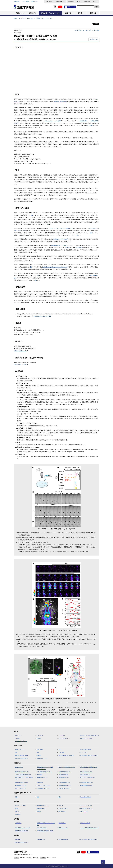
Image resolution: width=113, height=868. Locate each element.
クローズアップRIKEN (20, 806)
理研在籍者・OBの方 (74, 1)
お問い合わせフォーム (21, 351)
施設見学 (39, 811)
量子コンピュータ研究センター (88, 778)
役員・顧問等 (40, 750)
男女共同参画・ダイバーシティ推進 (89, 755)
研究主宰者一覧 (19, 767)
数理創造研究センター (42, 778)
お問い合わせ (26, 2)
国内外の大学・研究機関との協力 (45, 831)
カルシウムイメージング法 (53, 121)
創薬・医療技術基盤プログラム (44, 772)
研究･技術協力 (62, 823)
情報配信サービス (41, 809)
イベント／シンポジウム (86, 806)
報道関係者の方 (60, 1)
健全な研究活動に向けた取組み (66, 755)
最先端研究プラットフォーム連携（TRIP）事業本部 (45, 768)
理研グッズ (18, 811)
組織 (16, 753)
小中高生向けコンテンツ (91, 1)
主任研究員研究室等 (63, 775)
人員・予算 (61, 753)
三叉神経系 (83, 121)
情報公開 (39, 755)
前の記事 (79, 30)
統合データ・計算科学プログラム (67, 767)
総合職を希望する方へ (64, 839)
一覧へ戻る (88, 30)
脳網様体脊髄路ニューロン (59, 245)
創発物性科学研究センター (87, 785)
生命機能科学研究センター (87, 782)
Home (15, 18)
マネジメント (84, 753)
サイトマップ (62, 735)
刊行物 (17, 809)
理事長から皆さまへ (20, 750)
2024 (60, 797)
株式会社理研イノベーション (23, 828)
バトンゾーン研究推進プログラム (23, 775)
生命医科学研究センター (64, 782)
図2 (91, 233)
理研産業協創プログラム (86, 772)
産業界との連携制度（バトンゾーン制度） (46, 824)
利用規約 (39, 738)
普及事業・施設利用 (85, 823)
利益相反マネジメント (42, 758)
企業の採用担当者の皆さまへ (22, 831)
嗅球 (68, 248)
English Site (34, 2)
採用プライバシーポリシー (87, 738)
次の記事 (97, 30)
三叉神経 (90, 125)
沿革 (60, 750)
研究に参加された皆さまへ (21, 758)
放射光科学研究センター (64, 788)
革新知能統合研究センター (21, 782)
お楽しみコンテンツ (63, 809)
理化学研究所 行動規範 (86, 750)
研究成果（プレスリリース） (26, 18)
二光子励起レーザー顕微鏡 (60, 239)
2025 (38, 797)
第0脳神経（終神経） (60, 101)
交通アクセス (17, 2)
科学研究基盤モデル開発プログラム (89, 767)
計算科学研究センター (64, 778)
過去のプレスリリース (86, 797)
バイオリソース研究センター (44, 785)
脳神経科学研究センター (21, 785)
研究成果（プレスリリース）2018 (44, 18)
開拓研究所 (39, 775)
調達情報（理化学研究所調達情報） (90, 735)
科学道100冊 (62, 811)
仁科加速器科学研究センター (44, 788)
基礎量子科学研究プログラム (22, 772)
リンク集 (17, 738)
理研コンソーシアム (63, 828)
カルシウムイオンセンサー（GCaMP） (61, 228)
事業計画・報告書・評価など (22, 755)
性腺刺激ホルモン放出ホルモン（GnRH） (55, 267)
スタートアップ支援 (42, 828)
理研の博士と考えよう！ (43, 806)
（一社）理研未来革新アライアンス (90, 828)
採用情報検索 (18, 839)
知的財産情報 (18, 823)
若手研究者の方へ (41, 839)
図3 (31, 267)
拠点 (38, 753)
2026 (16, 797)
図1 (32, 215)
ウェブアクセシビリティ (21, 741)
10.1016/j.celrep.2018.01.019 (42, 316)
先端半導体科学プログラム (65, 772)
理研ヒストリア (84, 811)
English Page (94, 39)
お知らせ (61, 806)
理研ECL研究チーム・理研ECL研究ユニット (24, 779)
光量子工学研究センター (21, 788)
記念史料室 (18, 814)
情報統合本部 (40, 782)
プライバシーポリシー (64, 738)
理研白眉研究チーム (85, 775)
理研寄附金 (49, 1)
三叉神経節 (79, 248)
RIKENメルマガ (71, 7)
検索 (96, 7)
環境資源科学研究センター (65, 785)
